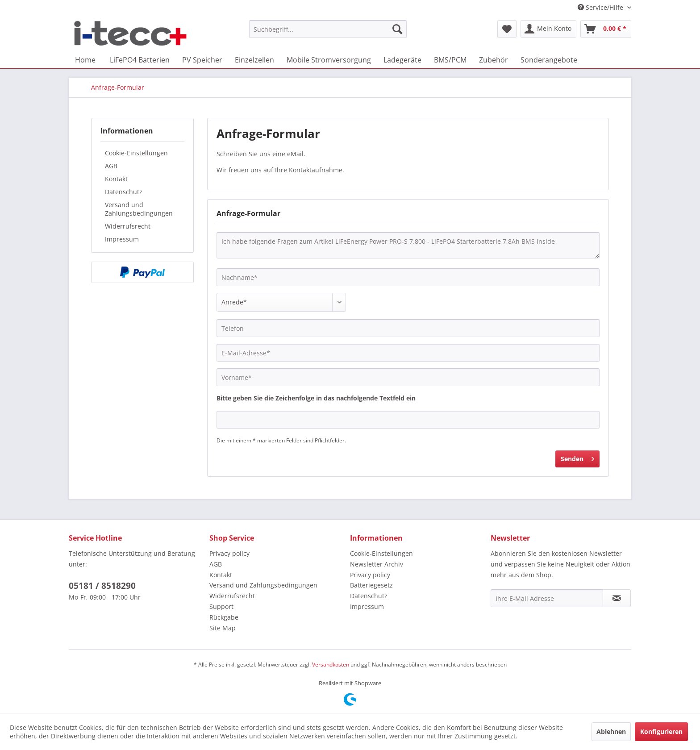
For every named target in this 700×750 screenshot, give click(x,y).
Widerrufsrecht (128, 226)
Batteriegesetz (371, 585)
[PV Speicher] (202, 60)
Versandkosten (331, 665)
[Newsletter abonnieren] (617, 598)
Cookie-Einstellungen (136, 153)
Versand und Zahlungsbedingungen (139, 209)
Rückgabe (224, 617)
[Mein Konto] (548, 29)
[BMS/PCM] (450, 60)
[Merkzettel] (507, 29)
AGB (111, 166)
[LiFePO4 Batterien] (140, 60)
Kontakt (116, 179)
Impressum (122, 239)
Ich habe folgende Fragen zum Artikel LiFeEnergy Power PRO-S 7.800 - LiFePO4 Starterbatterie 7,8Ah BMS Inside (408, 245)
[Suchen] (397, 29)
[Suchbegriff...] (328, 29)
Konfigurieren (661, 731)
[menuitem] (328, 29)
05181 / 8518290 (102, 586)
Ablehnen (611, 731)
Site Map (223, 628)
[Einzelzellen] (254, 60)
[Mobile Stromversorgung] (329, 60)
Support (221, 606)
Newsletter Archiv (377, 564)
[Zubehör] (494, 60)
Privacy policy (229, 553)
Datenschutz (124, 192)
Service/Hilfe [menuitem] (601, 7)
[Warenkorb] (606, 29)
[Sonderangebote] (549, 60)
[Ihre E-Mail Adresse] (547, 598)
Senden (577, 457)
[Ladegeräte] (402, 60)
